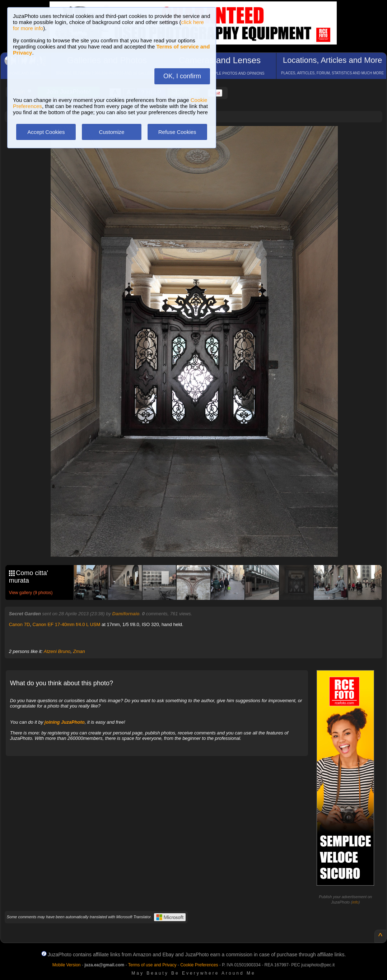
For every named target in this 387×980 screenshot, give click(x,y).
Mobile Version (67, 965)
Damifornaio (126, 614)
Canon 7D (20, 624)
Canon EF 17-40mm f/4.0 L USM (67, 624)
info (355, 902)
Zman (79, 651)
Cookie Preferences (199, 965)
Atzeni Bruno (57, 651)
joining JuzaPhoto (65, 722)
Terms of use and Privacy (152, 965)
